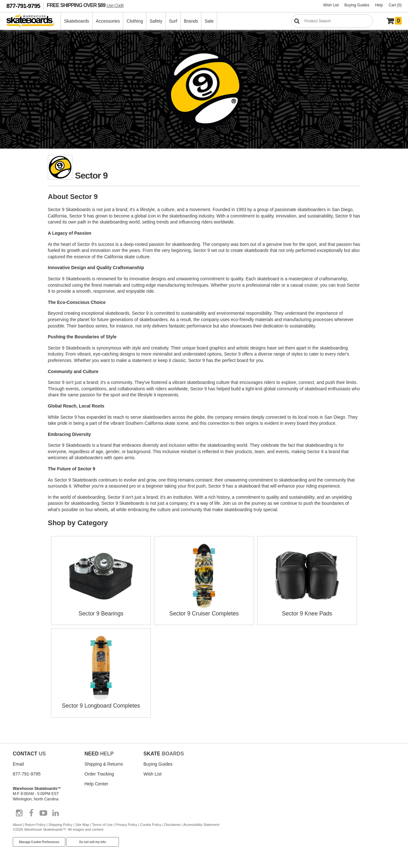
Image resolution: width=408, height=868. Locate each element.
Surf (173, 21)
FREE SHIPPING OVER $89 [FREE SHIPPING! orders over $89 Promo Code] (85, 5)
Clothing (135, 21)
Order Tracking (99, 773)
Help (379, 5)
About (17, 824)
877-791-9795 (23, 6)
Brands (191, 21)
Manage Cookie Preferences (39, 841)
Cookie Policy (151, 824)
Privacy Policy (126, 824)
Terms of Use (102, 824)
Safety (156, 21)
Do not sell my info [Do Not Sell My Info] (93, 841)
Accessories (108, 21)
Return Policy (35, 824)
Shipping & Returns (104, 763)
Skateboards (77, 21)
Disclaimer (172, 824)
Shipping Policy (60, 824)
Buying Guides (357, 5)
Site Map (82, 824)
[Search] (332, 21)
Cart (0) (395, 5)
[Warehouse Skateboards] (34, 21)
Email (18, 763)
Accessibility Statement (201, 824)
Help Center (96, 783)
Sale (209, 21)
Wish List (331, 5)
